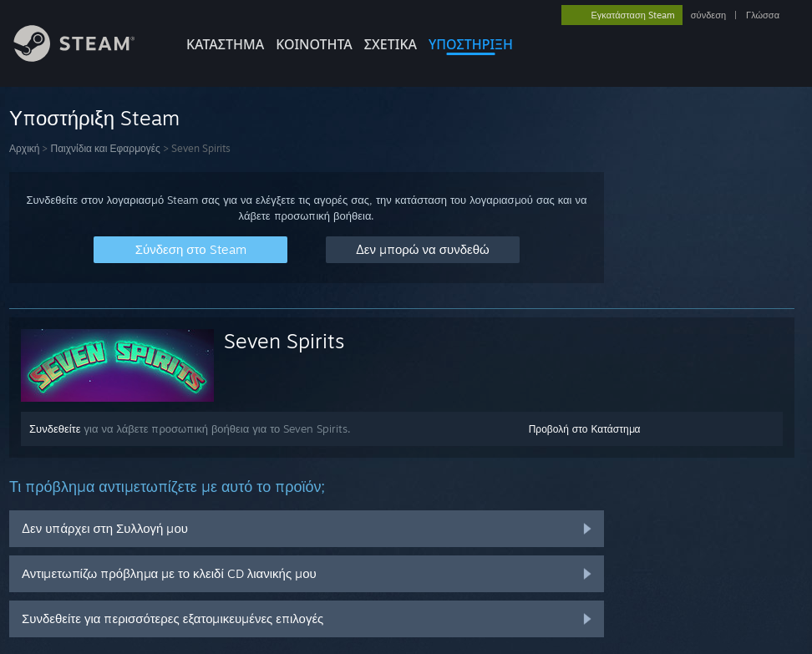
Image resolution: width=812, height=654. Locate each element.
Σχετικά (391, 44)
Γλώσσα (763, 15)
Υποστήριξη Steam (94, 118)
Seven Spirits (284, 341)
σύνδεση (708, 15)
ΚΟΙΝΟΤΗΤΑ (314, 44)
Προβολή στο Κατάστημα (585, 429)
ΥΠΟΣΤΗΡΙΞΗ (471, 44)
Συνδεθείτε (55, 428)
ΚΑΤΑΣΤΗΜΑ (225, 44)
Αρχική (24, 148)
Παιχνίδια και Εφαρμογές (105, 148)
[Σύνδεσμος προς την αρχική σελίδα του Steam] (87, 57)
